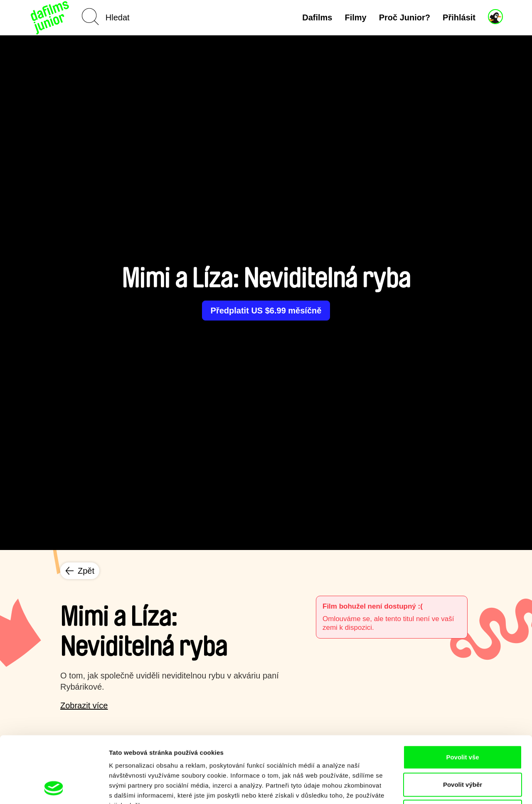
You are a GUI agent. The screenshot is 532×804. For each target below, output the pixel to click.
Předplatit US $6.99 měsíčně (266, 311)
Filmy (355, 17)
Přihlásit (459, 17)
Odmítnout (463, 749)
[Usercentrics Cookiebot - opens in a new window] (54, 788)
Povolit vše (462, 695)
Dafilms (317, 17)
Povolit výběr (463, 722)
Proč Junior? (405, 17)
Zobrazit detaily (439, 788)
